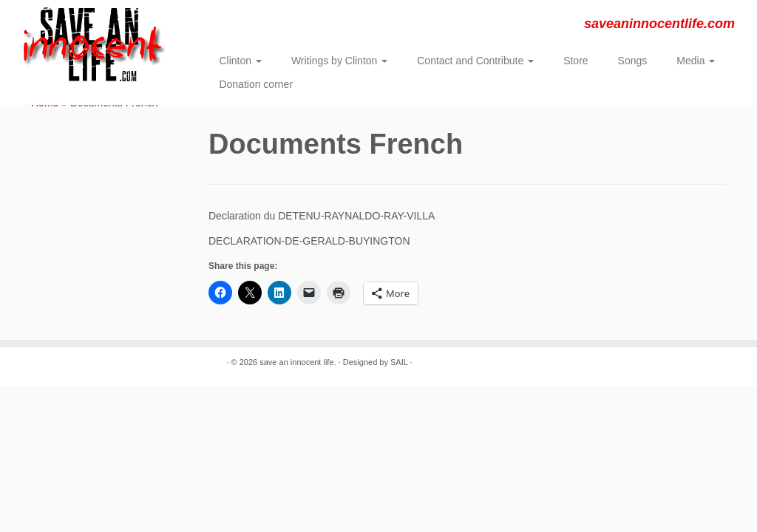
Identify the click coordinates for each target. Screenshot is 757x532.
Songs (633, 61)
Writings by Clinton (339, 61)
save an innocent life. (298, 362)
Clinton (240, 61)
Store (576, 61)
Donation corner (256, 84)
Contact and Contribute (475, 61)
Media (696, 61)
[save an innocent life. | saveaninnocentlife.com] (89, 44)
